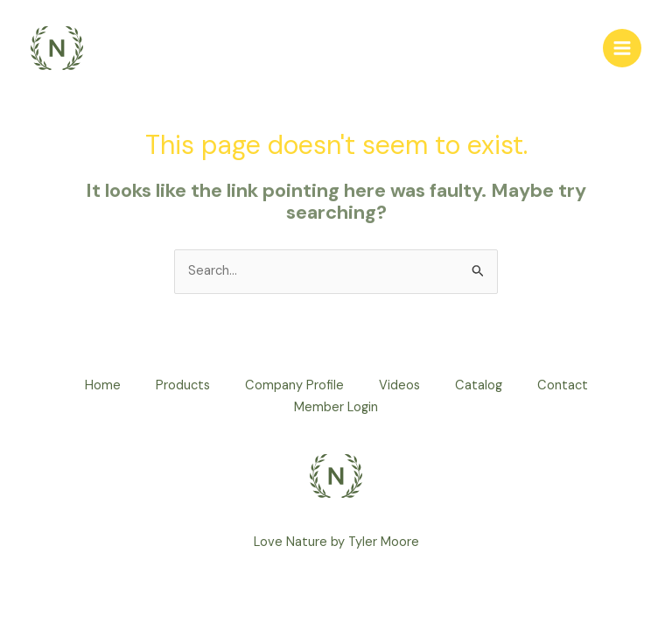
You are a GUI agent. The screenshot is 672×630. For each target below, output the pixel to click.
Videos (399, 385)
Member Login (336, 407)
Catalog (479, 385)
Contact (563, 385)
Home (103, 385)
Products (183, 385)
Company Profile (294, 385)
